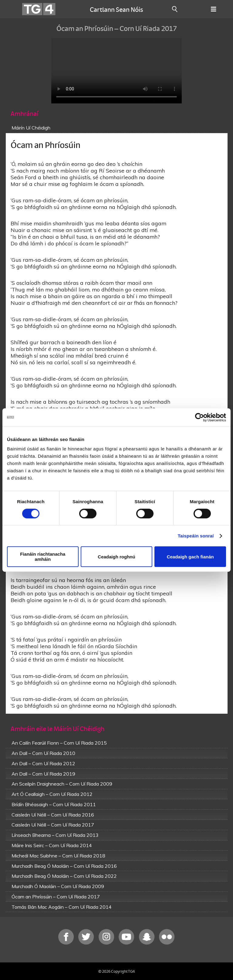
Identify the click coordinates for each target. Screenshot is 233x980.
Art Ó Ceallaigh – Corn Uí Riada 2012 (52, 794)
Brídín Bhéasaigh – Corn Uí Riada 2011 (54, 804)
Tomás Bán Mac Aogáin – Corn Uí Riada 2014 (62, 907)
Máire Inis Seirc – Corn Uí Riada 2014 (52, 845)
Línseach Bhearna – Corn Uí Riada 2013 (55, 835)
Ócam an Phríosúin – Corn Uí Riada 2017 (56, 897)
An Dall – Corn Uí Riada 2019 (43, 774)
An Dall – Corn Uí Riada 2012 (43, 763)
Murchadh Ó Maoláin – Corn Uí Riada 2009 (58, 886)
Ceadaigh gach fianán (190, 557)
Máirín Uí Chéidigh (31, 128)
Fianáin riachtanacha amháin (43, 557)
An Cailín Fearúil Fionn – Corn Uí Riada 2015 (59, 743)
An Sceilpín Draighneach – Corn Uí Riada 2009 (62, 784)
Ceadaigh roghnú (116, 557)
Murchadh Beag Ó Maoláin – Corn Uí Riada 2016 (64, 866)
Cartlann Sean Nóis (116, 9)
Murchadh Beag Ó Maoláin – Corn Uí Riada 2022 (64, 876)
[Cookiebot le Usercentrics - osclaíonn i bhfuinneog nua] (199, 417)
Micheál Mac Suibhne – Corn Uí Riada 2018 (58, 856)
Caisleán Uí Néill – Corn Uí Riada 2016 (53, 815)
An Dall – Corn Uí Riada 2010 (43, 753)
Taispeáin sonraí (196, 536)
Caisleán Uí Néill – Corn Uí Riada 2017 (53, 825)
